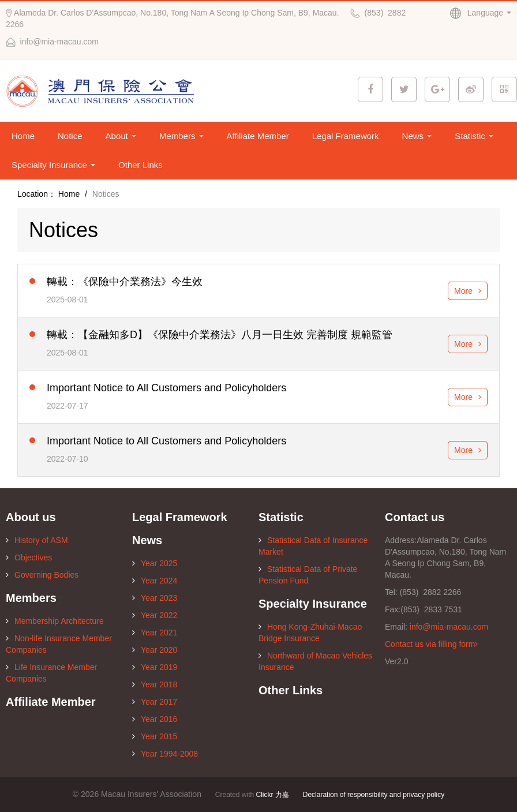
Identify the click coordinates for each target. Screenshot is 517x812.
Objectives (29, 557)
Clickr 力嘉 (273, 795)
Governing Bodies (42, 575)
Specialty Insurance (53, 165)
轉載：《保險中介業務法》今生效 (125, 282)
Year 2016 (155, 719)
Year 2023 (155, 598)
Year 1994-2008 (165, 754)
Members (181, 136)
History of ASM (37, 540)
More (468, 291)
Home (23, 136)
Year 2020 (155, 650)
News (417, 136)
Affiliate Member (258, 136)
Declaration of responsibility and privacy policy (374, 795)
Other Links (141, 165)
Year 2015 (155, 736)
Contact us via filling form (431, 644)
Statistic (474, 136)
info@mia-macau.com (449, 627)
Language (481, 13)
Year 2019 (155, 667)
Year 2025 (155, 563)
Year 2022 (155, 615)
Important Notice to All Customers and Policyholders (166, 388)
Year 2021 (155, 633)
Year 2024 (155, 581)
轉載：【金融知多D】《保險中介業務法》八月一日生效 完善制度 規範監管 (220, 335)
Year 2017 (155, 702)
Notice (70, 136)
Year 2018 (155, 684)
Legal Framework (346, 136)
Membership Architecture (55, 621)
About (121, 136)
